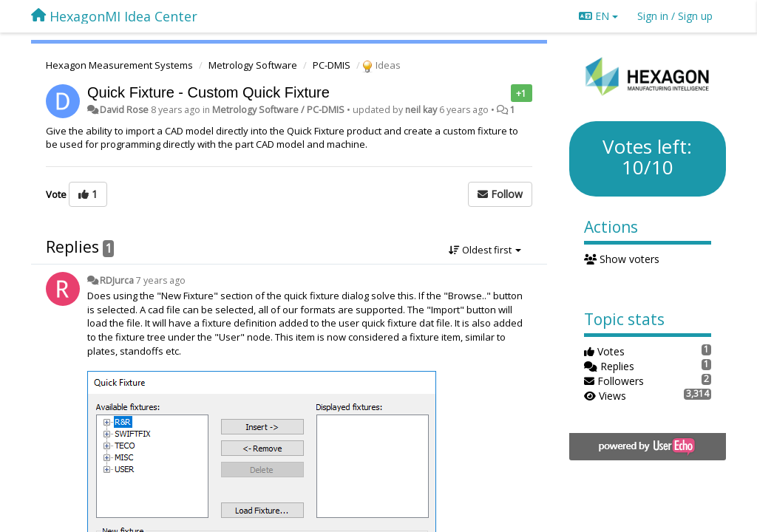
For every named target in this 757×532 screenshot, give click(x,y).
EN (598, 16)
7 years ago (161, 280)
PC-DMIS (332, 65)
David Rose (124, 110)
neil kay (421, 110)
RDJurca (117, 280)
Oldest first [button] (485, 250)
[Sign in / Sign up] (675, 16)
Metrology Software (253, 65)
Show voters (622, 259)
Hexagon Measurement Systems (119, 65)
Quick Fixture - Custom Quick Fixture (208, 92)
